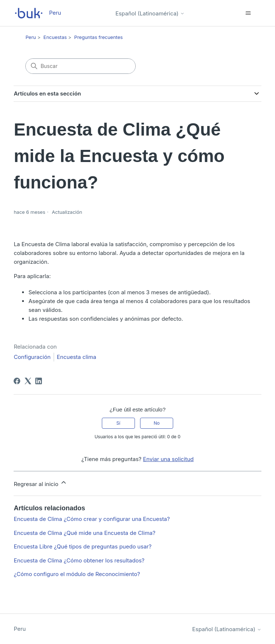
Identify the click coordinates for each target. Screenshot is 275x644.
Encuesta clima (77, 357)
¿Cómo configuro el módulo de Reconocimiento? (77, 574)
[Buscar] (81, 66)
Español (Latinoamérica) (150, 13)
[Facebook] (17, 381)
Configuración (32, 357)
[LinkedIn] (39, 381)
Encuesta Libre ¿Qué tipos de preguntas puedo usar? (83, 546)
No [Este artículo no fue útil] (157, 423)
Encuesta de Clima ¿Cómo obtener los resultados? (79, 560)
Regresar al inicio (40, 483)
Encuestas (55, 37)
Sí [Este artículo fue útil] (119, 423)
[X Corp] (28, 381)
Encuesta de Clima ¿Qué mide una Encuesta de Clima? (84, 533)
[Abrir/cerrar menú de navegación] (248, 13)
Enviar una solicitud (168, 459)
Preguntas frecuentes (99, 37)
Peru (31, 37)
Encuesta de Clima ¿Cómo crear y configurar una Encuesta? (92, 519)
